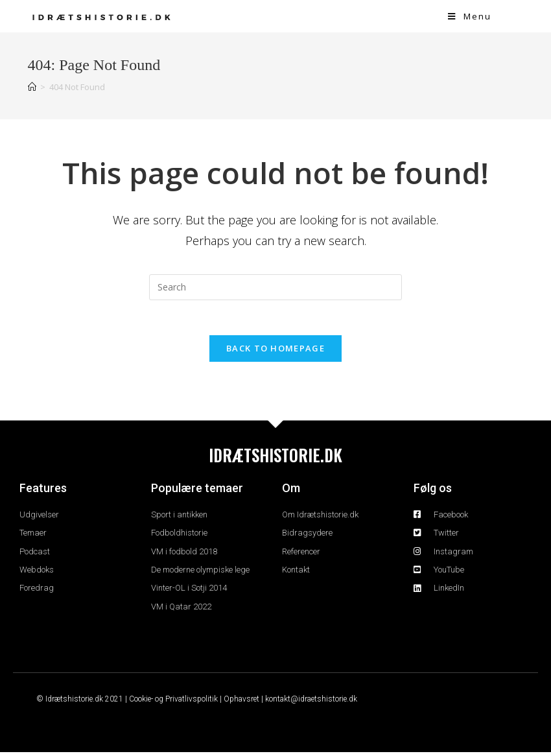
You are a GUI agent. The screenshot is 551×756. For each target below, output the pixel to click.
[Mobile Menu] (470, 16)
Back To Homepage (275, 352)
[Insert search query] (275, 287)
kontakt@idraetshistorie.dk (311, 703)
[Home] (32, 87)
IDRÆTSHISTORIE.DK (275, 459)
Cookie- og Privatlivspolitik (173, 703)
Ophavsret (241, 703)
